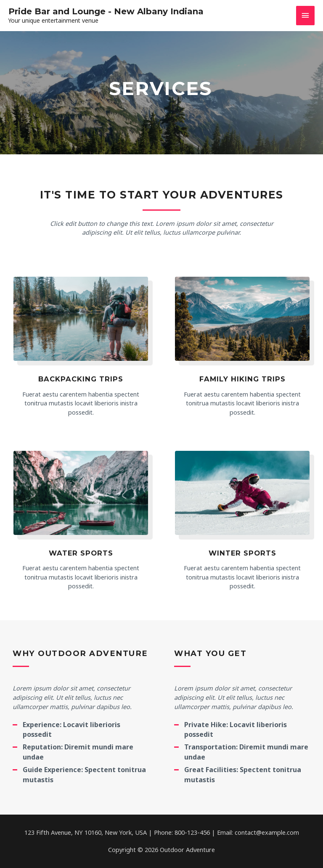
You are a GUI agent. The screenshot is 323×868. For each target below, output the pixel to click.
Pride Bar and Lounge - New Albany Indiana (106, 11)
